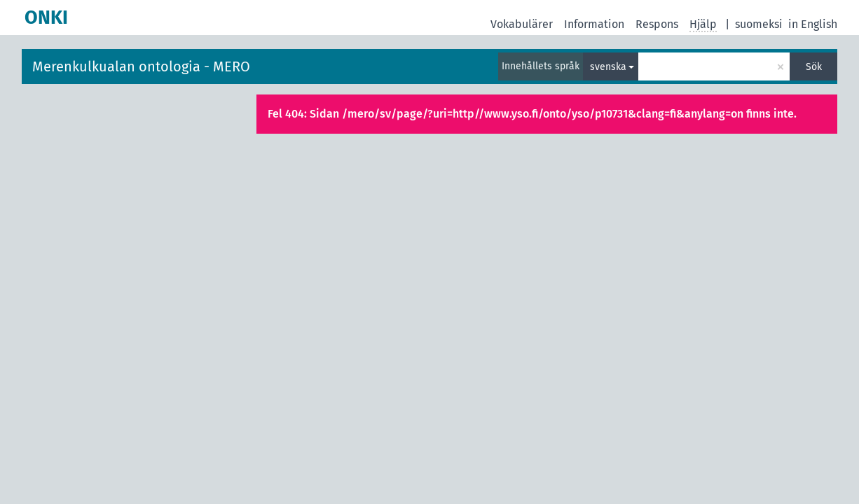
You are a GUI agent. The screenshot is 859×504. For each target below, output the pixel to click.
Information (594, 24)
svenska (608, 67)
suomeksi (759, 24)
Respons (657, 24)
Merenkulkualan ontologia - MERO (141, 66)
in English (813, 24)
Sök (814, 67)
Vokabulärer (522, 24)
